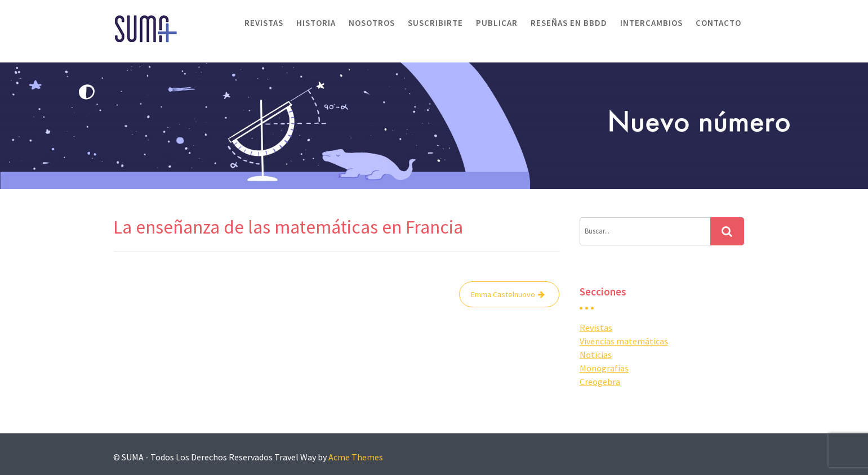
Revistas (264, 23)
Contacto (718, 23)
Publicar (497, 23)
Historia (316, 23)
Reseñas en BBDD (569, 23)
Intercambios (651, 23)
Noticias (596, 355)
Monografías (604, 368)
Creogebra (600, 382)
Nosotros (372, 23)
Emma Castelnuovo (503, 294)
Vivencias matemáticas (624, 341)
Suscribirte (435, 23)
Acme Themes (356, 457)
